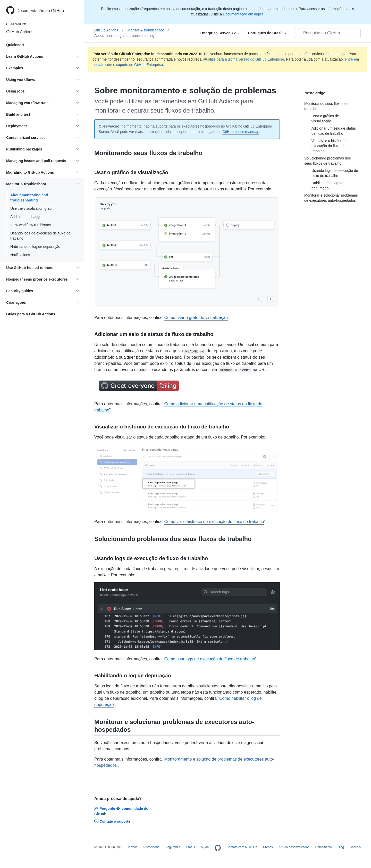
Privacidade (151, 847)
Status (191, 847)
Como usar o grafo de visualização (196, 318)
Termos (132, 847)
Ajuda (205, 847)
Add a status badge (26, 217)
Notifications (20, 255)
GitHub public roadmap (241, 132)
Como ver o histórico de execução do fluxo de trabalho (214, 522)
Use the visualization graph (32, 208)
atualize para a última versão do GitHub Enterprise (244, 59)
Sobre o (355, 847)
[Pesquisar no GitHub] (328, 33)
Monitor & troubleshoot (148, 30)
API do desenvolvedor (294, 847)
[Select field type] (220, 33)
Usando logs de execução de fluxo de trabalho (40, 236)
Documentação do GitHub (40, 11)
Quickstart (15, 45)
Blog (341, 847)
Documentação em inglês (243, 14)
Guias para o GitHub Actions (31, 314)
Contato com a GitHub (242, 847)
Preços (268, 847)
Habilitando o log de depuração (35, 247)
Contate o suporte (112, 821)
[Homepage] (218, 848)
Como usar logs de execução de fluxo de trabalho (210, 659)
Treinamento (323, 847)
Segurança (173, 847)
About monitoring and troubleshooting (29, 198)
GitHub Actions (20, 32)
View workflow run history (31, 225)
